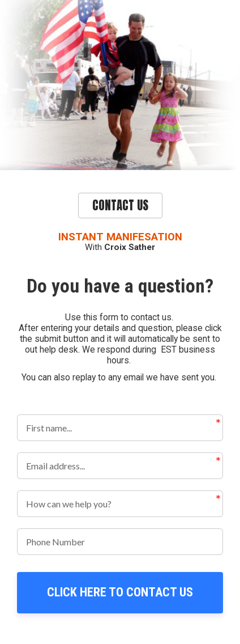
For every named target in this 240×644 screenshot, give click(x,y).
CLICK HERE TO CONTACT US (120, 592)
